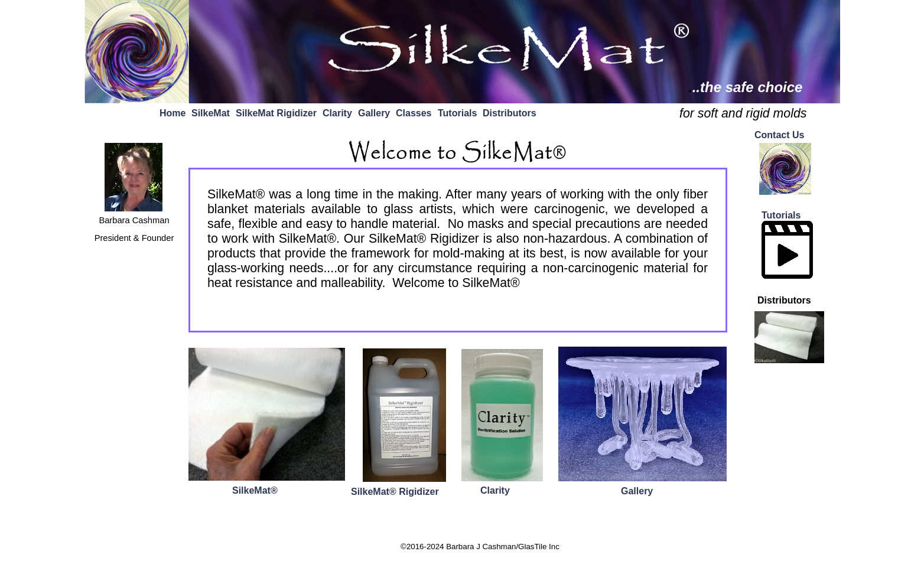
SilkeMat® (255, 490)
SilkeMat (211, 113)
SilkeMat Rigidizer (276, 113)
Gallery (374, 113)
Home (173, 113)
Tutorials (457, 113)
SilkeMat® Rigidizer (395, 492)
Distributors (510, 113)
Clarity (337, 113)
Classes (414, 113)
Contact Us (779, 135)
